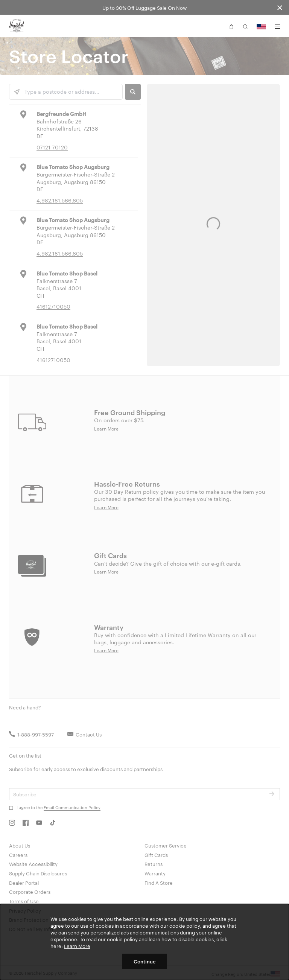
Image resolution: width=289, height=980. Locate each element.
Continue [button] (145, 961)
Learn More (77, 946)
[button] (231, 26)
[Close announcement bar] (280, 7)
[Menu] (277, 26)
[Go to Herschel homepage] (17, 26)
